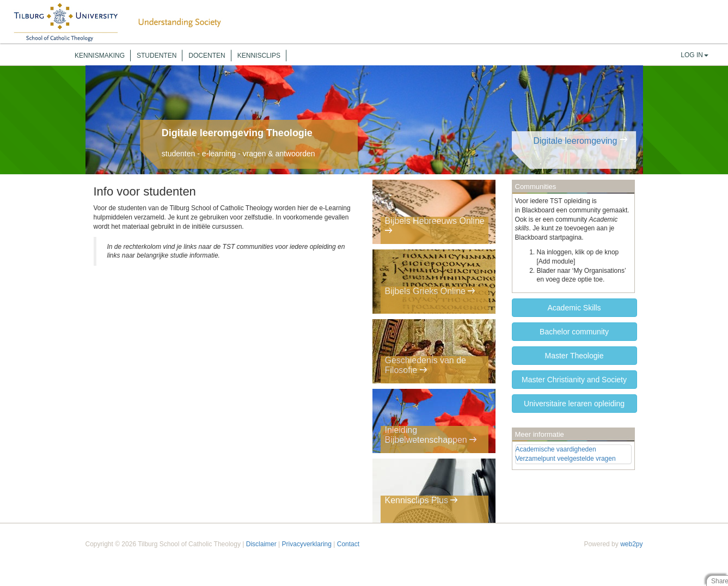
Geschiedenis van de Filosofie (426, 366)
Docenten (207, 56)
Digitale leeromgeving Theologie (237, 133)
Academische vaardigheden (556, 449)
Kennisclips (259, 56)
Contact (348, 544)
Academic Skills (574, 308)
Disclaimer (261, 544)
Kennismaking (100, 56)
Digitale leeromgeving (575, 141)
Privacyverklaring (307, 544)
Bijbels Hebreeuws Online (435, 227)
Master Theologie (574, 356)
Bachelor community (574, 332)
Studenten (157, 56)
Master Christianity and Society (574, 380)
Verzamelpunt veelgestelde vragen (566, 459)
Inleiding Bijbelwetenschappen (431, 436)
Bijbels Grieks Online (430, 292)
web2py (631, 544)
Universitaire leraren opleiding (574, 404)
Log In (695, 55)
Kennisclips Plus (422, 501)
